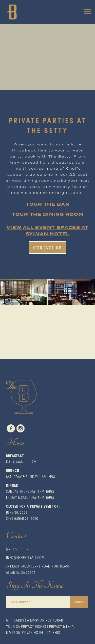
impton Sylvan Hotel (26, 632)
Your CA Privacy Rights (26, 626)
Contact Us (48, 247)
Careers (53, 632)
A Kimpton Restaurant (46, 620)
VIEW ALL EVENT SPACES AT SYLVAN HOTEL (48, 231)
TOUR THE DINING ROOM (48, 214)
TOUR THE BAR (48, 204)
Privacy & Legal (62, 626)
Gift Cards (15, 620)
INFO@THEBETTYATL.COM (25, 557)
